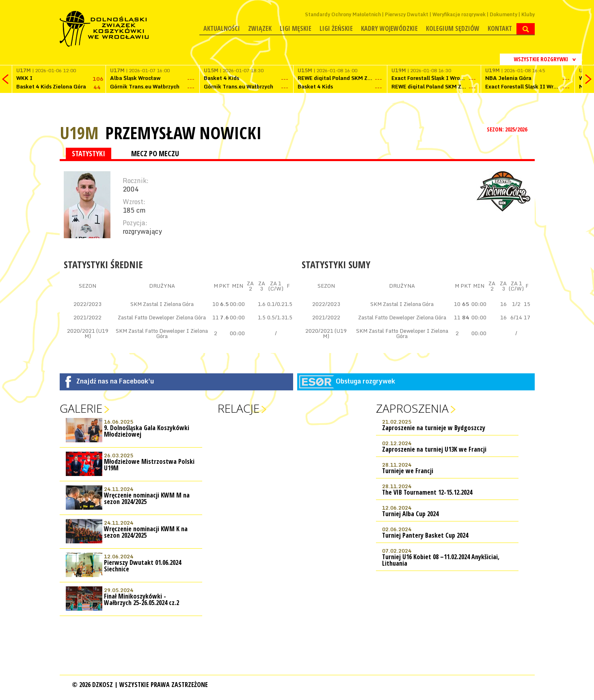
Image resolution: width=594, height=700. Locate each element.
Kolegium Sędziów (453, 28)
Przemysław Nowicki (183, 133)
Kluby (528, 14)
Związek (260, 28)
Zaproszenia (412, 408)
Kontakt (500, 28)
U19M (79, 132)
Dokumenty (503, 14)
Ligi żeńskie (336, 28)
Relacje (239, 408)
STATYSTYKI (89, 153)
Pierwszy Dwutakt (407, 14)
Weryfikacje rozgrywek (459, 14)
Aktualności (222, 28)
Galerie (81, 408)
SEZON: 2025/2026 (508, 129)
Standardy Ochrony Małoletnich (343, 14)
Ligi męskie (296, 28)
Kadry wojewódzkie (389, 28)
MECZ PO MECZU (155, 153)
